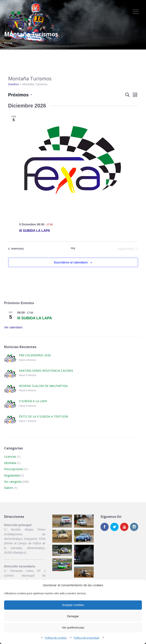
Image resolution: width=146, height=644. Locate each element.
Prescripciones (14, 469)
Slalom (9, 488)
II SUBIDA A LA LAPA (33, 401)
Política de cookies (56, 638)
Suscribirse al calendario (71, 262)
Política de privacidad (86, 638)
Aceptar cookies (73, 605)
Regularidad (12, 475)
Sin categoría (13, 482)
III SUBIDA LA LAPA (35, 231)
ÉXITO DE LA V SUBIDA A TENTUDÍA (43, 416)
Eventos (14, 84)
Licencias (10, 456)
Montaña (10, 463)
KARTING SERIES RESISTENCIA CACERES (46, 371)
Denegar (73, 616)
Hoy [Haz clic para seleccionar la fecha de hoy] (73, 248)
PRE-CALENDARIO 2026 (35, 355)
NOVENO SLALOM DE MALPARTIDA (43, 386)
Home (8, 43)
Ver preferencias (73, 627)
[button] (62, 521)
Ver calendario (13, 327)
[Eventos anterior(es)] (16, 249)
